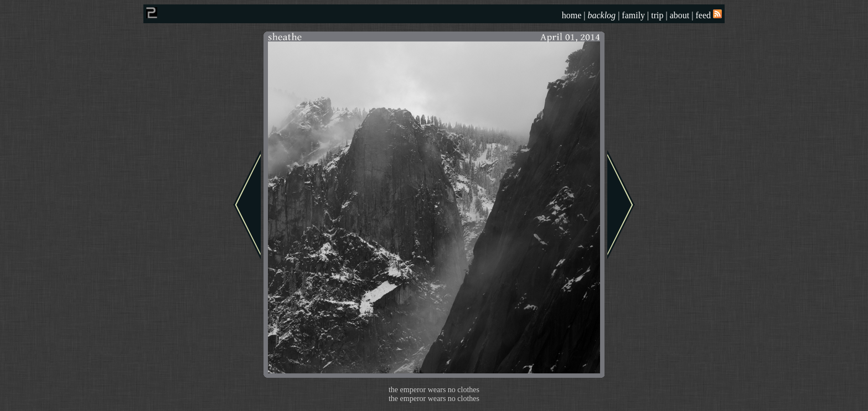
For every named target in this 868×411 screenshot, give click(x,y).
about (680, 15)
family (633, 15)
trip (657, 15)
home (572, 15)
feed (709, 15)
